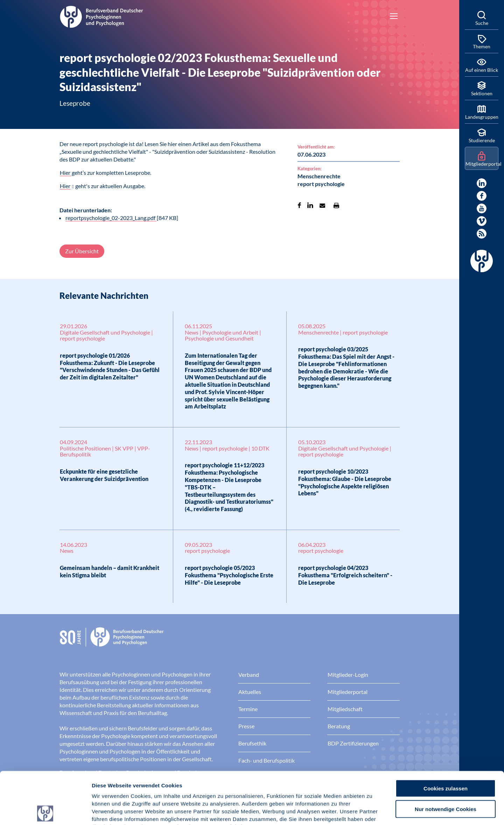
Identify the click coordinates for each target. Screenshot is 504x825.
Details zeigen (373, 811)
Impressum (107, 783)
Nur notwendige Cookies (446, 757)
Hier (66, 173)
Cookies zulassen (446, 736)
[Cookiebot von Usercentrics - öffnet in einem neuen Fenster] (45, 811)
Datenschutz (144, 783)
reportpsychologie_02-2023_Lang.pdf (111, 218)
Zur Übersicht (82, 251)
